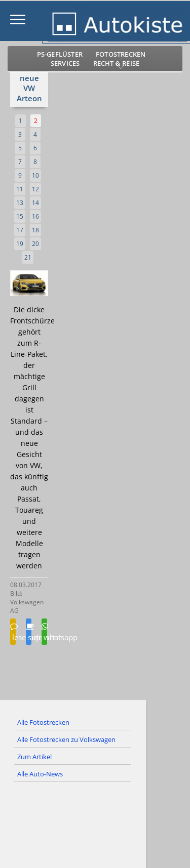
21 (28, 257)
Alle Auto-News (40, 774)
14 (35, 203)
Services (65, 63)
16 (35, 216)
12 (35, 189)
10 (35, 175)
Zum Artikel (34, 757)
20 (35, 244)
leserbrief (13, 632)
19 (20, 244)
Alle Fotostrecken (43, 722)
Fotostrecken (121, 54)
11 (20, 189)
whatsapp (44, 632)
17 (20, 230)
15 (20, 216)
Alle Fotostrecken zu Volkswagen (66, 739)
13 (20, 203)
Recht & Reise (117, 63)
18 (35, 230)
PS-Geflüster (60, 54)
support (29, 632)
